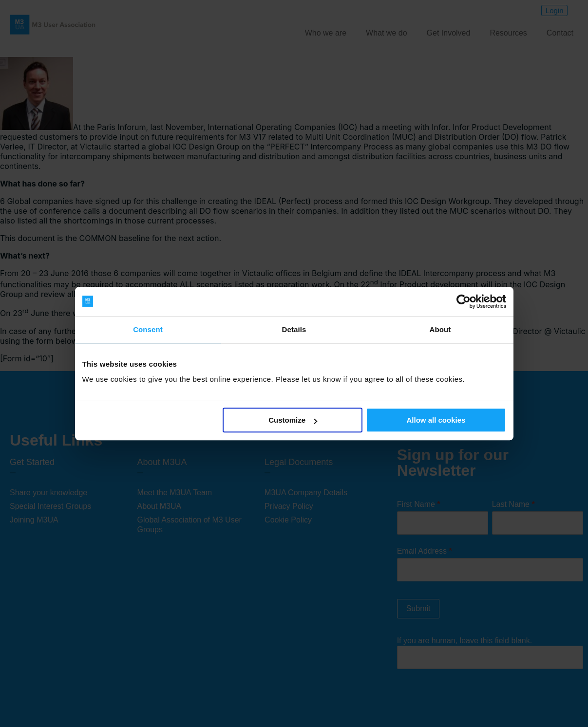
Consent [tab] (148, 329)
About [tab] (440, 329)
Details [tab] (294, 329)
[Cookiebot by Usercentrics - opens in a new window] (464, 301)
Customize (293, 420)
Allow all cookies (436, 420)
